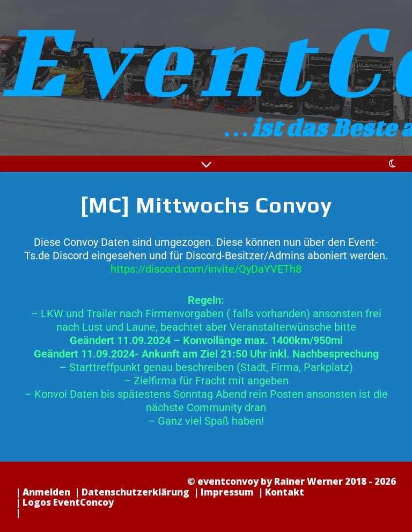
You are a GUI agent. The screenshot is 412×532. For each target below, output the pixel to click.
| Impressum (224, 492)
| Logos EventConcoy (65, 502)
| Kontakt (281, 492)
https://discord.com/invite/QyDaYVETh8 (206, 269)
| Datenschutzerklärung (132, 492)
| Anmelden (43, 492)
